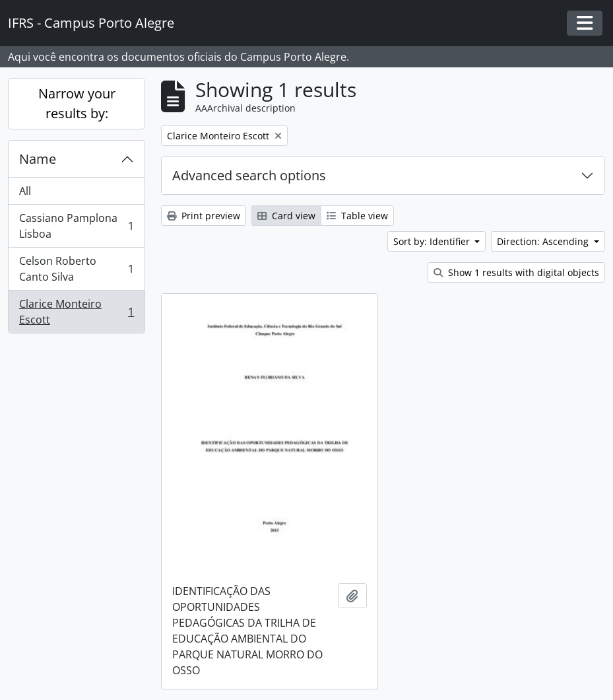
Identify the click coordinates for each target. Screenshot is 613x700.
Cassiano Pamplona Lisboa (76, 226)
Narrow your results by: (77, 103)
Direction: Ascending (544, 241)
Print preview (204, 216)
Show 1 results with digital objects (516, 272)
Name (38, 159)
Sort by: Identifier (433, 241)
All (25, 191)
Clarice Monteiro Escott (76, 312)
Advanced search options (249, 175)
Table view (357, 216)
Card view (286, 216)
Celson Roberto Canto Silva (76, 269)
